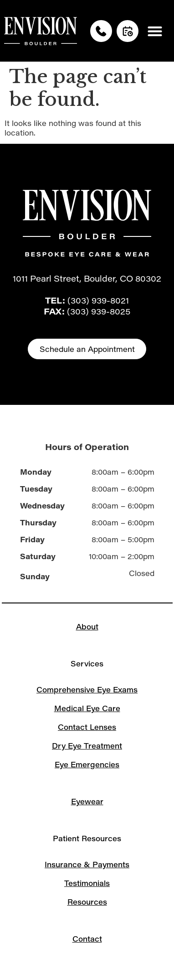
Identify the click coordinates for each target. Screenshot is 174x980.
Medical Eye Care (87, 708)
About (87, 626)
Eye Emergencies (87, 764)
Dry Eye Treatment (87, 746)
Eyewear (87, 801)
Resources (87, 902)
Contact (87, 939)
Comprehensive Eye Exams (87, 689)
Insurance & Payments (87, 864)
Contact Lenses (87, 727)
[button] (155, 31)
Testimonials (87, 883)
